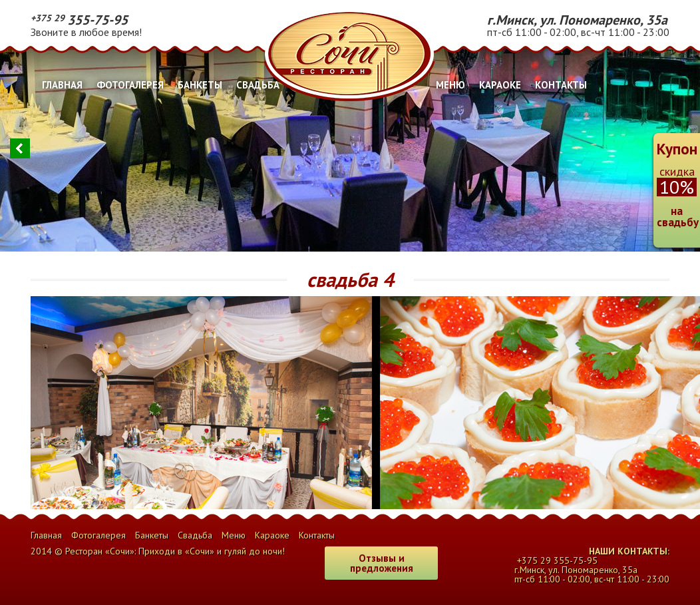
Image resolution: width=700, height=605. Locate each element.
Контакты (561, 85)
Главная (62, 85)
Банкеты (200, 85)
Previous (20, 148)
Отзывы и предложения (382, 563)
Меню (450, 85)
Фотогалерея (130, 85)
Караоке (500, 85)
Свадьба (258, 85)
